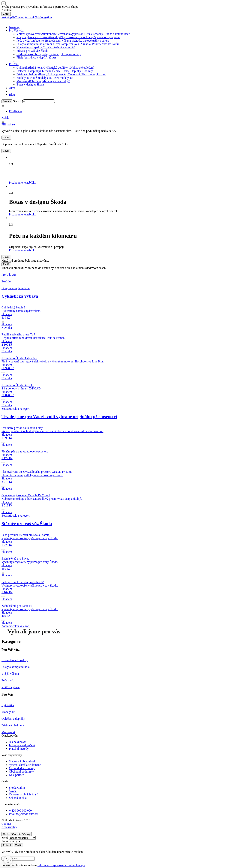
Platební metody (19, 749)
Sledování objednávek (22, 761)
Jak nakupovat (18, 742)
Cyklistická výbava (20, 296)
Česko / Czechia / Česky (17, 834)
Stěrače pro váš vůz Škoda (32, 51)
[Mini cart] (5, 118)
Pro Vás (14, 64)
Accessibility (9, 827)
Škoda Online (17, 788)
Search (17, 101)
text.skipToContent (13, 17)
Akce (12, 88)
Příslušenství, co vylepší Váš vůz (36, 57)
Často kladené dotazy (22, 768)
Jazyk (5, 841)
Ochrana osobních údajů (24, 794)
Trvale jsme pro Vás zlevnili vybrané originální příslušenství (59, 416)
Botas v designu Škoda (30, 84)
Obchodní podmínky (21, 772)
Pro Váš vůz (16, 30)
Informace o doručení (22, 745)
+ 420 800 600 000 (20, 811)
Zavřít (6, 138)
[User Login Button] (16, 111)
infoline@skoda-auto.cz (23, 814)
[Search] (7, 101)
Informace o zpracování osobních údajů (61, 865)
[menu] (3, 122)
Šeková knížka (18, 798)
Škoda (13, 791)
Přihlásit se (123, 131)
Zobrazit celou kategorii (16, 409)
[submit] (3, 322)
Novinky (14, 27)
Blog (12, 95)
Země (5, 838)
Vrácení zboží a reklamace (25, 765)
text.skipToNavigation (38, 17)
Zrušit (6, 14)
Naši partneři (17, 775)
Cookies (6, 824)
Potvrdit (7, 845)
